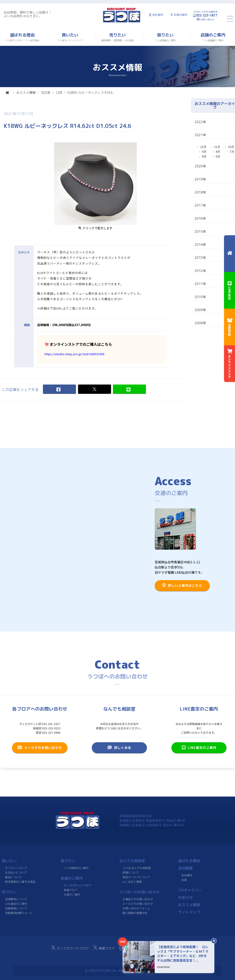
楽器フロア (71, 890)
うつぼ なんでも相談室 (137, 868)
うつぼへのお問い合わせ (140, 892)
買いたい (9, 861)
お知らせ (185, 897)
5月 (218, 156)
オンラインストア (16, 868)
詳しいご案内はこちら (182, 585)
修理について (131, 873)
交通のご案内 (72, 895)
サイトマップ (189, 912)
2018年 (200, 192)
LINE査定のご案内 (199, 747)
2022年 (200, 122)
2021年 (46, 92)
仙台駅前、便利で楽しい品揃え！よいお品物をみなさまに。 (28, 14)
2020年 (200, 166)
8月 (218, 152)
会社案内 (158, 15)
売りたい (9, 892)
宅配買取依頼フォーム (19, 913)
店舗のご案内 (72, 878)
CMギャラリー (190, 890)
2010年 (200, 297)
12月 (203, 147)
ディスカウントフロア (78, 885)
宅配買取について (16, 908)
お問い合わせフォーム (136, 908)
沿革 (184, 880)
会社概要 (185, 868)
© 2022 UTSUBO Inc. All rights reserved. (117, 970)
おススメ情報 (26, 92)
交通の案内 (180, 15)
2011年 (200, 284)
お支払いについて (16, 873)
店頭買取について (16, 899)
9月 (204, 152)
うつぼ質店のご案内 (76, 868)
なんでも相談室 (132, 861)
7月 (232, 152)
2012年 (200, 271)
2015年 (200, 231)
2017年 (200, 205)
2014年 (200, 245)
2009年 (200, 310)
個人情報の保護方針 (135, 913)
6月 (204, 156)
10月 (231, 147)
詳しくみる (119, 747)
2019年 (200, 179)
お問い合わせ (207, 19)
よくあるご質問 (132, 882)
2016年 (200, 218)
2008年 (200, 323)
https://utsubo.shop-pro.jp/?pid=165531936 (74, 354)
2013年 (200, 258)
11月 (59, 92)
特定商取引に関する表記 (20, 882)
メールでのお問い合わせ (40, 747)
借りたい (68, 861)
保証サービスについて (136, 877)
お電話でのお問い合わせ (138, 899)
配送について (13, 877)
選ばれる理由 (189, 861)
